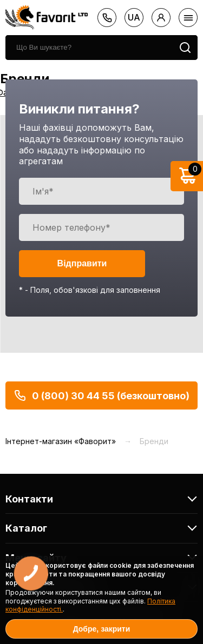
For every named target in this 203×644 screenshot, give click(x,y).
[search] (89, 48)
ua (134, 17)
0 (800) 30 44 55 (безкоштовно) (101, 395)
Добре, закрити (102, 629)
